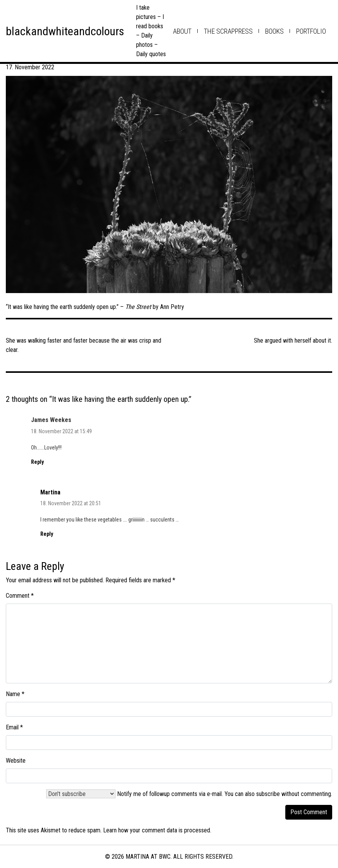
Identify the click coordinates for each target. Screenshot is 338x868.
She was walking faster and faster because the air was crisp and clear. (84, 345)
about (182, 31)
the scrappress (228, 31)
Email (14, 727)
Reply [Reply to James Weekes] (37, 462)
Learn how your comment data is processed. (157, 830)
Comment (20, 596)
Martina (50, 492)
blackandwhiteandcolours (65, 31)
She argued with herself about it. (293, 341)
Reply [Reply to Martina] (47, 534)
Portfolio (311, 31)
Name (15, 694)
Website (16, 761)
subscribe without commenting (294, 794)
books (274, 31)
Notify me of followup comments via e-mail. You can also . (189, 794)
